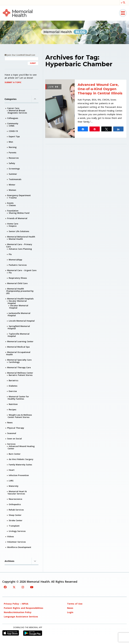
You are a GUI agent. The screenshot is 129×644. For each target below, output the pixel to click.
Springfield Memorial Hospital (19, 327)
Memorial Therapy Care (19, 367)
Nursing (13, 147)
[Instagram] (23, 587)
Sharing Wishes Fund (19, 213)
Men (11, 142)
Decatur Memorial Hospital (17, 302)
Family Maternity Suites (20, 465)
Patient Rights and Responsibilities (24, 608)
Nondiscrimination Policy (18, 612)
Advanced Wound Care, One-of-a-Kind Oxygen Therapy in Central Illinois (100, 89)
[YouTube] (32, 587)
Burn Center (15, 454)
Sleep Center (15, 515)
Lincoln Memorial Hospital (22, 321)
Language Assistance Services (21, 617)
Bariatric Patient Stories (21, 375)
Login (70, 612)
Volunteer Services (16, 542)
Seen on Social (14, 439)
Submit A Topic (13, 82)
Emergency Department (19, 195)
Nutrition (13, 404)
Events (10, 203)
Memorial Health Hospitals (20, 299)
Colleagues (13, 118)
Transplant (14, 526)
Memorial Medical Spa (18, 347)
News (10, 423)
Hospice (13, 226)
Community (13, 123)
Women (12, 190)
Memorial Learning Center (20, 341)
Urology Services (17, 531)
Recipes (12, 409)
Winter (12, 185)
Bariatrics (13, 380)
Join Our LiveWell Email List (20, 55)
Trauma (13, 198)
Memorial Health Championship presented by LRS (20, 291)
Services (11, 444)
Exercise (13, 391)
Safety (12, 163)
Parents (12, 153)
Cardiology (14, 362)
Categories (22, 99)
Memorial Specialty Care (19, 360)
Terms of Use (75, 604)
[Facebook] (5, 587)
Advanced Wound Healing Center (21, 447)
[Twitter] (14, 587)
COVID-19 (13, 131)
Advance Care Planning (20, 249)
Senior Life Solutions (19, 231)
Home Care (13, 224)
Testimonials (15, 179)
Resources (14, 158)
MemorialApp (15, 260)
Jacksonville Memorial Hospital (19, 314)
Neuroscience (15, 499)
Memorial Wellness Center (20, 373)
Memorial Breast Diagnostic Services (17, 112)
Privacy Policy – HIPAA (16, 604)
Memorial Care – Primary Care (19, 245)
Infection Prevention (19, 475)
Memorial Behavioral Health (21, 237)
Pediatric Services (18, 265)
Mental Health (16, 239)
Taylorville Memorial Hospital (19, 335)
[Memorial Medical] (18, 13)
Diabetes (13, 386)
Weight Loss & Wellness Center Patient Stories (20, 416)
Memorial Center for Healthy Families (18, 398)
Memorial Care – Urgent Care (22, 270)
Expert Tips (14, 136)
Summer (13, 174)
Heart (12, 470)
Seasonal (12, 433)
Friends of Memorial (17, 218)
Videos (10, 536)
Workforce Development (19, 547)
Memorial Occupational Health (18, 353)
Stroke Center (16, 520)
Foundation (13, 211)
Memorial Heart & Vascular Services (17, 492)
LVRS (11, 481)
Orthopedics (15, 504)
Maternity (14, 486)
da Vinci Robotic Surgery (21, 459)
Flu (10, 254)
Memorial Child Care (17, 283)
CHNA (12, 126)
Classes (12, 205)
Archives (22, 561)
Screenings (14, 169)
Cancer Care (13, 108)
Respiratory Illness (18, 278)
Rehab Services (16, 510)
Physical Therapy (16, 428)
